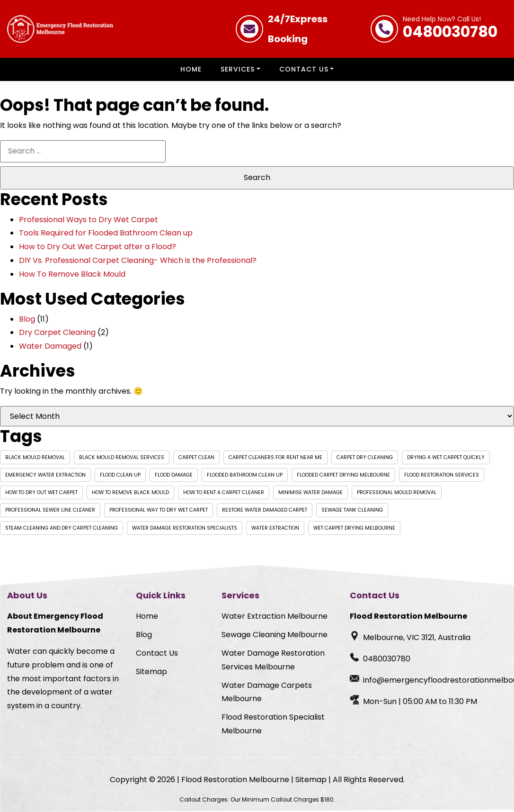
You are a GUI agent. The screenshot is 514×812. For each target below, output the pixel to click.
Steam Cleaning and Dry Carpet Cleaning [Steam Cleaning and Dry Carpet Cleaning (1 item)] (62, 528)
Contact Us (304, 69)
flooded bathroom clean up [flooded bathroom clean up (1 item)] (245, 475)
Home (191, 69)
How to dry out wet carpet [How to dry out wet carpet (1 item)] (41, 492)
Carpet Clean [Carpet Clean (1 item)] (196, 457)
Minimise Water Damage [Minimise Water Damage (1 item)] (310, 492)
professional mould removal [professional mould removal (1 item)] (397, 492)
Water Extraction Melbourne (275, 616)
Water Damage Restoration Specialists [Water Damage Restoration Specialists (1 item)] (185, 528)
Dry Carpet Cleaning (57, 332)
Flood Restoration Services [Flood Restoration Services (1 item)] (442, 475)
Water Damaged (50, 346)
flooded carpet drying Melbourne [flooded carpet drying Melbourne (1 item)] (343, 475)
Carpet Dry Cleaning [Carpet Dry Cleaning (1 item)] (365, 457)
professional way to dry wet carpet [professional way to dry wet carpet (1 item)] (159, 510)
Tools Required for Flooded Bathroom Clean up (106, 233)
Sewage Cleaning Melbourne (275, 635)
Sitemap (151, 672)
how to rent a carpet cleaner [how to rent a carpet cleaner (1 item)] (224, 492)
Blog (27, 319)
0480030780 (450, 29)
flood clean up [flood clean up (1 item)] (120, 475)
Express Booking (298, 29)
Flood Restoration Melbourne (235, 780)
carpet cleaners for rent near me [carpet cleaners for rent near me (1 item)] (275, 457)
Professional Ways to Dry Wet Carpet (89, 220)
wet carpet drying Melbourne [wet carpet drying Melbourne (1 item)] (354, 528)
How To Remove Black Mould (72, 274)
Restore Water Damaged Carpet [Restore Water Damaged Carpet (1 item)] (265, 510)
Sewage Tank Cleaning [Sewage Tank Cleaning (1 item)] (352, 510)
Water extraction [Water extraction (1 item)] (275, 528)
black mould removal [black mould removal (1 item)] (35, 457)
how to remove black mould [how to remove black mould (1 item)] (130, 492)
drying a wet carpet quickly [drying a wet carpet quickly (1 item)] (446, 457)
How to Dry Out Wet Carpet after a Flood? (97, 247)
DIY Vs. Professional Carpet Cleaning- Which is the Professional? (138, 260)
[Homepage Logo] (60, 29)
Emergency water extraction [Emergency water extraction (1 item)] (45, 475)
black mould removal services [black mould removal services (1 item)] (122, 457)
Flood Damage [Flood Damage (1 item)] (174, 475)
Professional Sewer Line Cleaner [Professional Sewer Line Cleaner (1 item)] (50, 510)
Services (238, 69)
